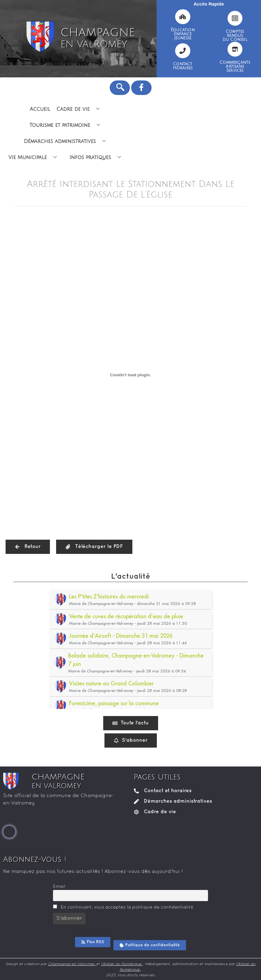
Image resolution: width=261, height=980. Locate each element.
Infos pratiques (97, 158)
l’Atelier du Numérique (122, 964)
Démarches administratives (67, 141)
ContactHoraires (183, 66)
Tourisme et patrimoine (67, 125)
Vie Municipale (35, 158)
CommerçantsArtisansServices (235, 67)
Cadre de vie (80, 109)
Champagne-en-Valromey (72, 964)
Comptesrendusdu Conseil (235, 36)
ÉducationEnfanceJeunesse (183, 34)
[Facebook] (9, 832)
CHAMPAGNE (98, 38)
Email (59, 887)
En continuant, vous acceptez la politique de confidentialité (123, 907)
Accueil (40, 109)
